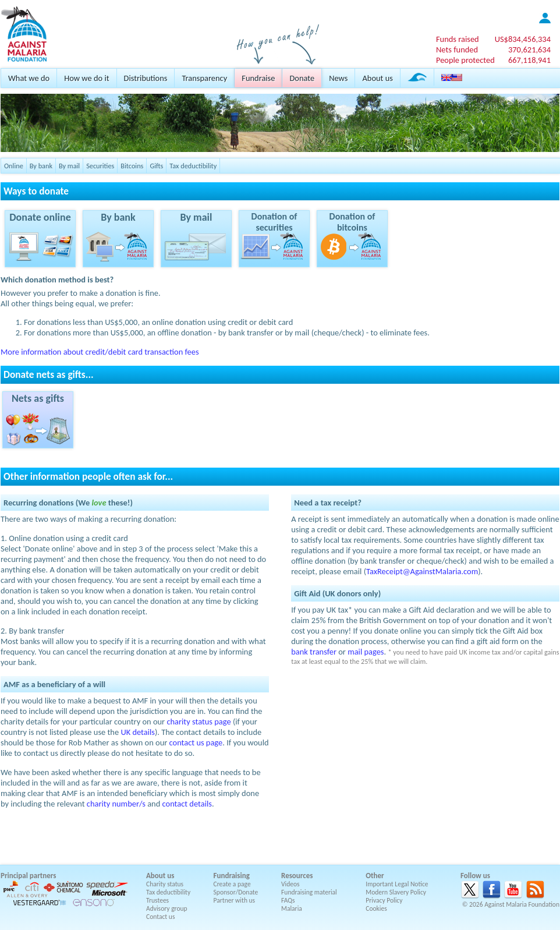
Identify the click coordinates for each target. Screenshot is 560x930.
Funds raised (458, 39)
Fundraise (258, 78)
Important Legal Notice (397, 884)
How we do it (86, 78)
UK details (138, 732)
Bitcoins (132, 166)
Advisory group (167, 908)
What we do (29, 78)
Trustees (157, 900)
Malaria (292, 908)
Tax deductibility (193, 166)
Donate (302, 78)
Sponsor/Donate (236, 892)
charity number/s (116, 804)
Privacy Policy (384, 900)
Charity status (165, 884)
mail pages (366, 652)
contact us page (196, 742)
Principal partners (28, 876)
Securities (100, 166)
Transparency (204, 78)
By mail (69, 166)
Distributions (146, 78)
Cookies (376, 908)
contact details (187, 804)
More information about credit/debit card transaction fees (100, 352)
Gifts (156, 166)
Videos (290, 884)
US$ (523, 39)
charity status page (199, 722)
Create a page (232, 884)
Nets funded (457, 49)
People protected (465, 60)
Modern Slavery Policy (396, 892)
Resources (297, 876)
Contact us (160, 917)
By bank (41, 166)
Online (14, 166)
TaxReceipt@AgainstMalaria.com (422, 571)
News (338, 78)
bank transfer (314, 652)
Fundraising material (309, 892)
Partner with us (235, 900)
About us (377, 78)
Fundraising (232, 876)
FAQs (288, 900)
